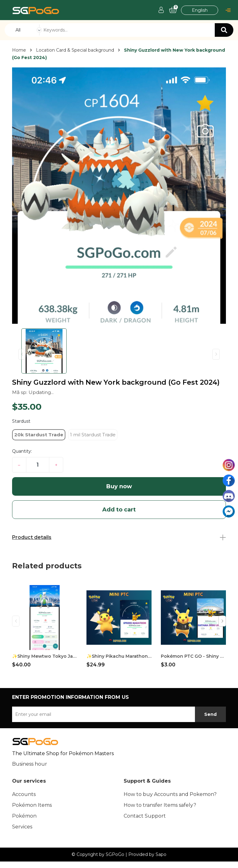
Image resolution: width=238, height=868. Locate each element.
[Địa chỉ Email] (119, 714)
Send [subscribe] (210, 714)
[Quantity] (38, 465)
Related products (47, 566)
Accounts (24, 794)
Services (22, 827)
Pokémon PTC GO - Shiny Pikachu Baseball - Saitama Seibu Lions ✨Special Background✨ (193, 656)
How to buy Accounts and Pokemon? (170, 794)
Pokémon (24, 816)
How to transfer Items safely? (160, 805)
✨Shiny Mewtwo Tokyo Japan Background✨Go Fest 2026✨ (45, 656)
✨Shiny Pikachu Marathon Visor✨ (119, 656)
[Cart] (173, 10)
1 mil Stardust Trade (93, 435)
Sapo (161, 854)
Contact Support (145, 816)
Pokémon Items (32, 805)
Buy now (119, 486)
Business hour (30, 764)
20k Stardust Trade (39, 435)
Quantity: (22, 451)
